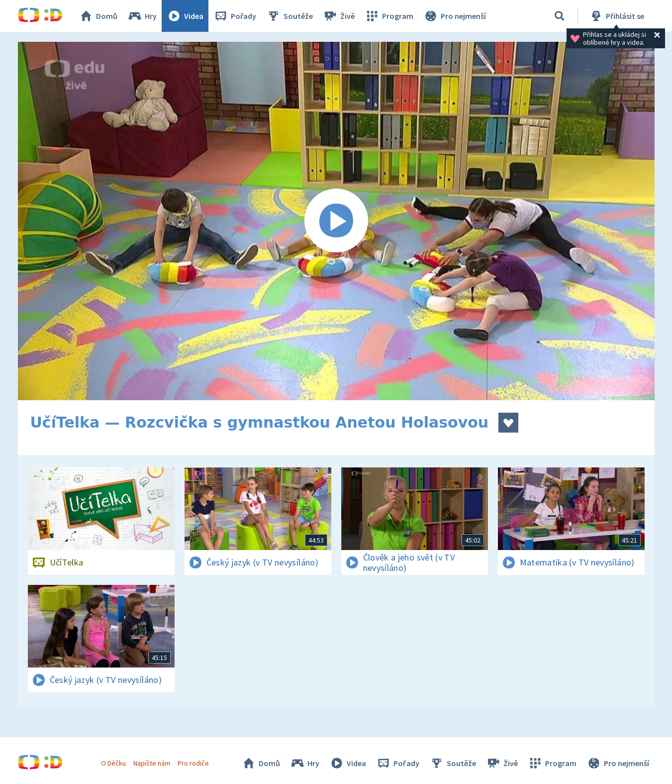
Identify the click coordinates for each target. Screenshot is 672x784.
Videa (185, 16)
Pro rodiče (193, 763)
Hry (142, 16)
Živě (339, 16)
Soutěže (289, 16)
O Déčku (113, 763)
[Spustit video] (336, 221)
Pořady (235, 16)
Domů (98, 16)
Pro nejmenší (455, 16)
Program (389, 16)
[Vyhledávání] (560, 16)
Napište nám (152, 763)
